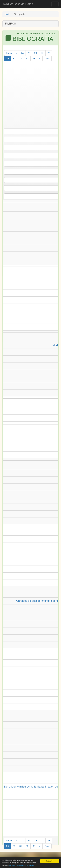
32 (27, 59)
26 (36, 53)
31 (21, 59)
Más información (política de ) (22, 865)
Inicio (8, 14)
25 (29, 53)
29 (7, 59)
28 (49, 53)
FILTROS (10, 24)
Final (47, 59)
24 (22, 53)
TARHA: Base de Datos (18, 4)
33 (34, 59)
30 (14, 59)
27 (42, 53)
